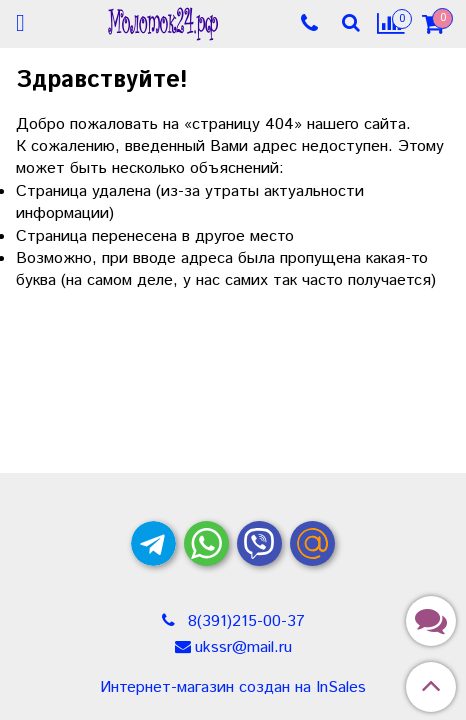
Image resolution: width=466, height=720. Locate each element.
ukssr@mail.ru (243, 647)
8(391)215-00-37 (244, 621)
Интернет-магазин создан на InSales (233, 688)
